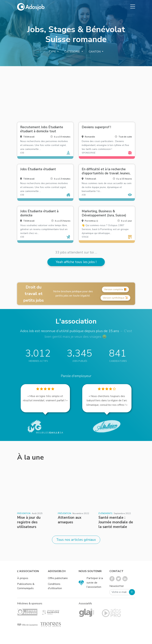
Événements (105, 513)
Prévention (24, 513)
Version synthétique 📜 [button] (115, 298)
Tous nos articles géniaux (76, 540)
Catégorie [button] (73, 52)
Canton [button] (95, 52)
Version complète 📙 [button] (115, 289)
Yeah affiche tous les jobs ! (76, 262)
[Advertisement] (76, 93)
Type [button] (53, 52)
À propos (23, 578)
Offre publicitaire (58, 578)
